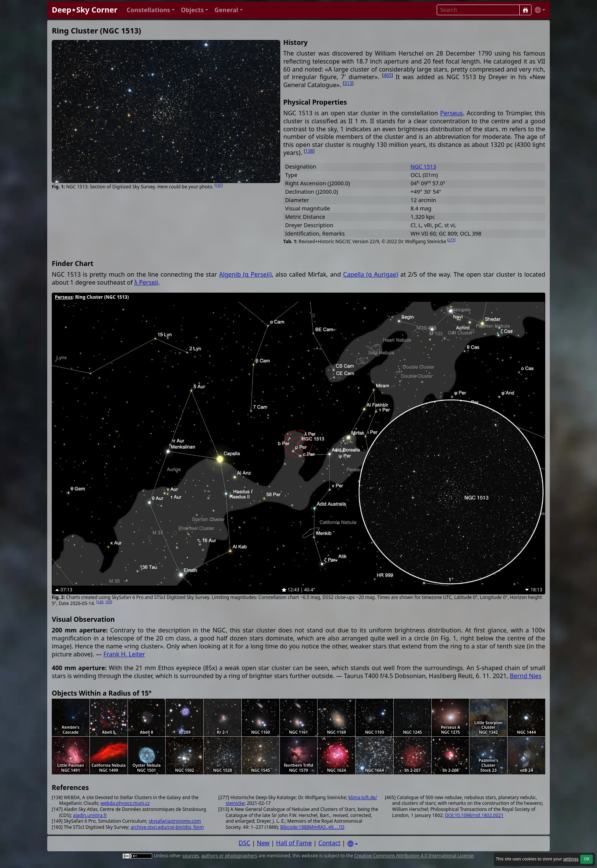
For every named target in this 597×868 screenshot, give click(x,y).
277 (451, 240)
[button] (151, 10)
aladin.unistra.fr (90, 815)
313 (348, 83)
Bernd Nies (526, 676)
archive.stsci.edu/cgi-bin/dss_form (167, 827)
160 (108, 602)
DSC (245, 843)
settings (571, 859)
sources (191, 856)
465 (387, 75)
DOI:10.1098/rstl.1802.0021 (474, 815)
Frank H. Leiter (124, 654)
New (263, 843)
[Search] (525, 10)
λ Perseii (146, 282)
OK (587, 859)
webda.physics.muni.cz (125, 803)
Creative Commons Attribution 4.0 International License (414, 856)
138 (309, 151)
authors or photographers (229, 856)
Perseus (452, 113)
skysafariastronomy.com (175, 821)
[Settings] (353, 844)
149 (100, 602)
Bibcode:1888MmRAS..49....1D (312, 827)
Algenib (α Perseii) (245, 274)
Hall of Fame (294, 843)
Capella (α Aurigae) (371, 274)
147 (219, 185)
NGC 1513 (423, 166)
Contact (329, 843)
